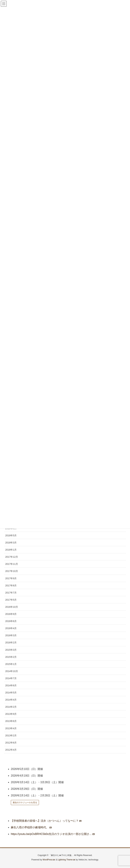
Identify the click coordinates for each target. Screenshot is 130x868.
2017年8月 (11, 586)
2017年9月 (11, 578)
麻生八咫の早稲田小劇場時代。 (31, 827)
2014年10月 (12, 671)
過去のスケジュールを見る (25, 803)
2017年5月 (11, 600)
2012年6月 (11, 743)
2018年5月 (11, 535)
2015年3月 (11, 650)
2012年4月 (11, 750)
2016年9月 (11, 614)
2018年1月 (11, 550)
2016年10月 (12, 607)
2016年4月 (11, 628)
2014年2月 (11, 707)
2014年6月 (11, 685)
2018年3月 (11, 543)
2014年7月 (11, 678)
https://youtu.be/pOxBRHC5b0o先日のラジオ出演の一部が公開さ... (53, 834)
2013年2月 (11, 735)
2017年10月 (12, 571)
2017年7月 (11, 593)
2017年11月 (12, 564)
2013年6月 (11, 721)
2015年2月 (11, 657)
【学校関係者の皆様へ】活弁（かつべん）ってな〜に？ (46, 821)
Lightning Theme (66, 860)
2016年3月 (11, 635)
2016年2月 (11, 643)
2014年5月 (11, 693)
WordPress (49, 860)
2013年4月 (11, 728)
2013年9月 (11, 714)
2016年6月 (11, 621)
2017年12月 (12, 557)
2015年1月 (11, 664)
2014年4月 (11, 700)
